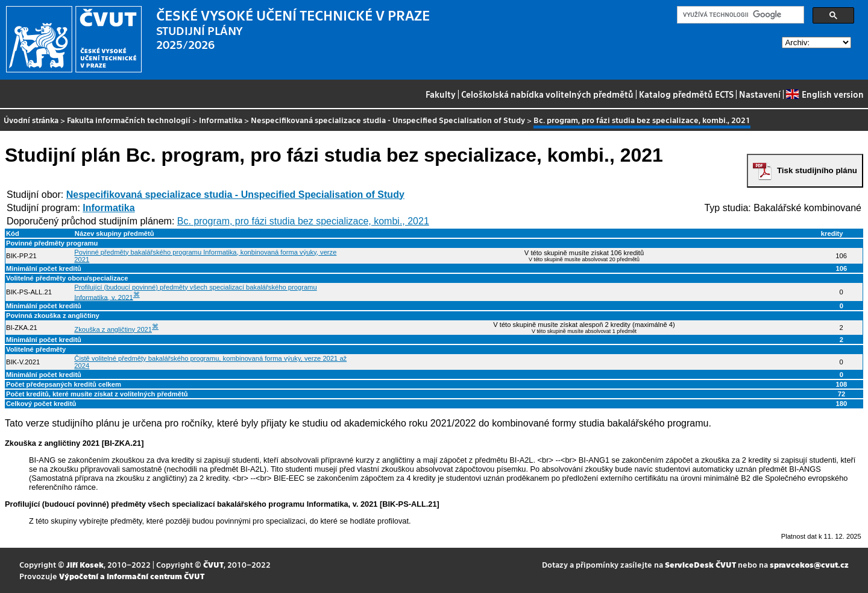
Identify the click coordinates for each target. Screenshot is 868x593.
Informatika (221, 120)
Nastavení (760, 94)
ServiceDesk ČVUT (700, 564)
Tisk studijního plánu (817, 170)
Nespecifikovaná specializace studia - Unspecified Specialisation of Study (388, 120)
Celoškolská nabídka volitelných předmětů (547, 94)
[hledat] (739, 15)
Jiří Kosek (85, 564)
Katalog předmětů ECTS (686, 94)
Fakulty (441, 94)
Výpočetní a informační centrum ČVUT (132, 576)
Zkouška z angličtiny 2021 (113, 329)
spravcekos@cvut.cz (809, 564)
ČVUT (213, 564)
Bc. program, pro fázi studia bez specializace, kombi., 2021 (303, 221)
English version (825, 94)
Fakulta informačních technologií (129, 120)
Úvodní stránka (31, 120)
